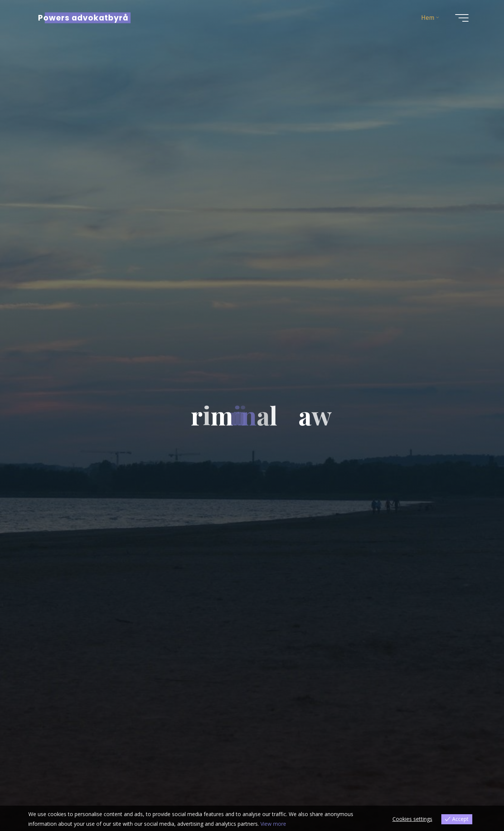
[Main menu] (462, 18)
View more (273, 824)
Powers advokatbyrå (83, 18)
